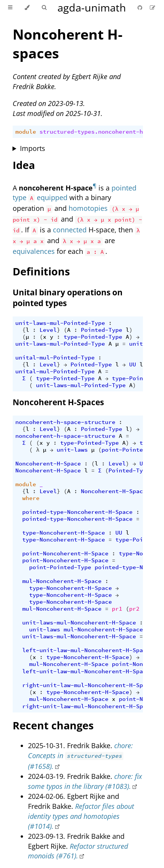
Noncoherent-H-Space (48, 464)
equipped (52, 197)
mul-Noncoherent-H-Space (62, 581)
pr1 (117, 609)
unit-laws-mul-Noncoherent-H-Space (79, 623)
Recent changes (53, 725)
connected (70, 230)
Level (48, 330)
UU (133, 364)
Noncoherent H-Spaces (58, 402)
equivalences (34, 251)
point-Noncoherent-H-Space (65, 553)
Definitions (41, 271)
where (31, 498)
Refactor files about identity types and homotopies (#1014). (81, 816)
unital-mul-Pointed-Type (55, 358)
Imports (33, 148)
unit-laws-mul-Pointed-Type (60, 323)
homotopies (88, 208)
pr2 (134, 609)
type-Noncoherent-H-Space (64, 533)
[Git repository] (141, 7)
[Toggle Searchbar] (44, 8)
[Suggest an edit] (153, 7)
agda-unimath (92, 7)
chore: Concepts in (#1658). (80, 756)
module (26, 132)
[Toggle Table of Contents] (10, 8)
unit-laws (72, 450)
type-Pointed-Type (93, 337)
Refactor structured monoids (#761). (78, 851)
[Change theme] (27, 8)
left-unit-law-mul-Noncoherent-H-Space (86, 650)
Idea (24, 165)
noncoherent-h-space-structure (65, 422)
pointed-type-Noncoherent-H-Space (77, 512)
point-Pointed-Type (133, 450)
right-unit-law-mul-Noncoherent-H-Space (88, 685)
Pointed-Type (102, 330)
